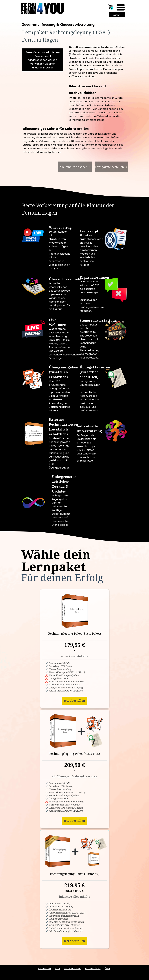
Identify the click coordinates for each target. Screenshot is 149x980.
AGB (58, 969)
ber (108, 969)
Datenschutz (93, 968)
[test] (75, 167)
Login (117, 15)
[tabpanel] (74, 33)
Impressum (44, 969)
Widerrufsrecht (73, 969)
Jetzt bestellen (74, 701)
